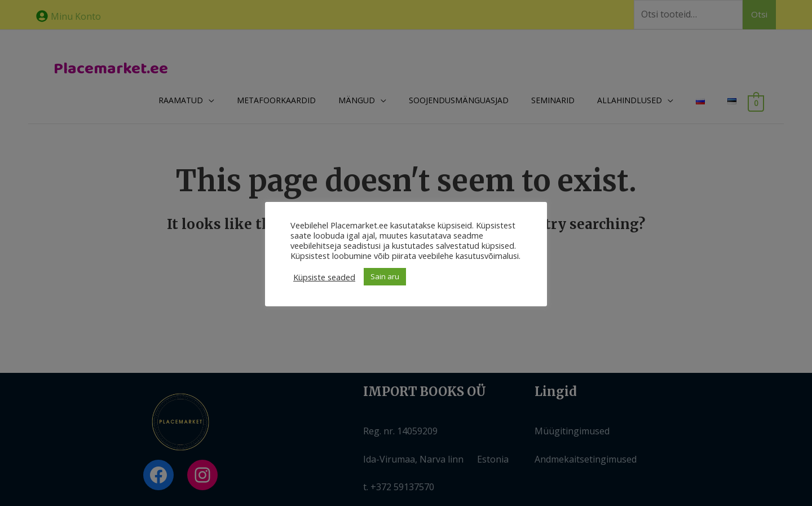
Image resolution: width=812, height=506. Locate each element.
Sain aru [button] (385, 276)
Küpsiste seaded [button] (324, 277)
